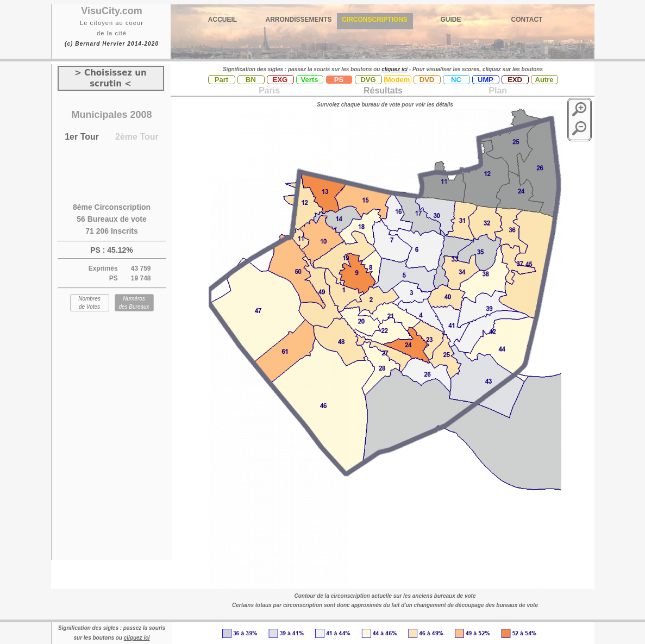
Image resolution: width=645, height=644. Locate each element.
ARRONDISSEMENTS (298, 20)
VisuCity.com (111, 11)
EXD (515, 80)
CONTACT (527, 20)
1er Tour (82, 137)
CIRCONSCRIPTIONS (375, 20)
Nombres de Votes (89, 303)
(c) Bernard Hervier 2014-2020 (112, 44)
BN (251, 80)
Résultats (383, 90)
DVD (427, 80)
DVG (368, 80)
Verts (310, 80)
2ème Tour (137, 137)
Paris (269, 90)
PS (339, 80)
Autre (544, 80)
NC (456, 80)
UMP (486, 80)
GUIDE (450, 20)
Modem (398, 80)
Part (221, 80)
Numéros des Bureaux (134, 303)
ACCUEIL (223, 20)
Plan (497, 90)
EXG (280, 80)
